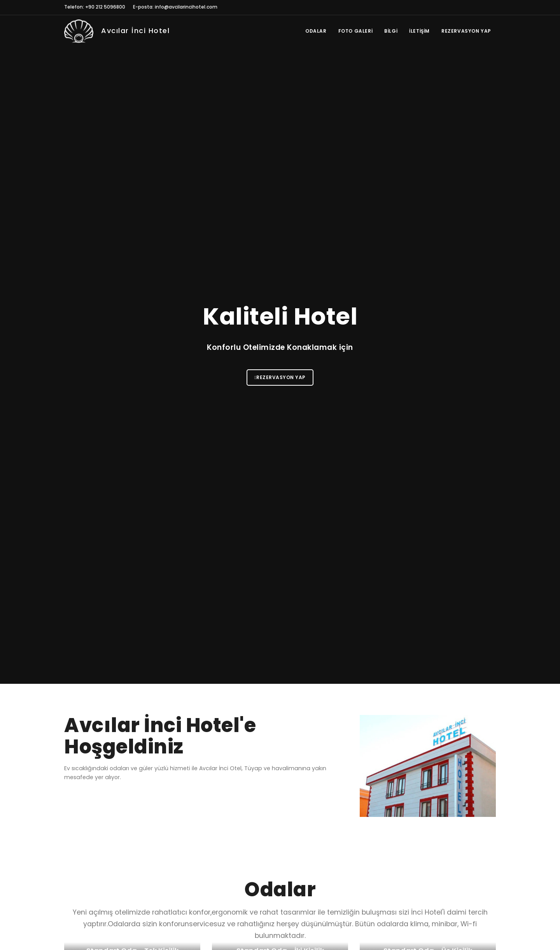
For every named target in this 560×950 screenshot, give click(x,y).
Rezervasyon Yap (466, 31)
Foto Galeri (356, 31)
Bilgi (391, 31)
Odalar (316, 31)
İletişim (419, 31)
